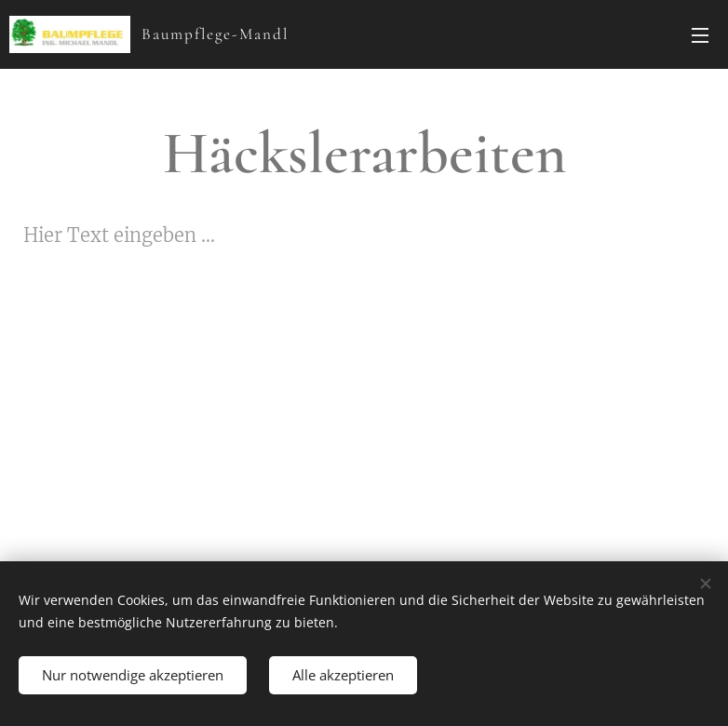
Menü (700, 35)
